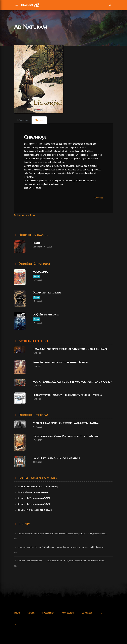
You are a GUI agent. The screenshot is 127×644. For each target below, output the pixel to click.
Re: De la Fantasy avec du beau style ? (33, 510)
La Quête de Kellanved (46, 315)
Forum (17, 613)
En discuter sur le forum (25, 216)
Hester (36, 243)
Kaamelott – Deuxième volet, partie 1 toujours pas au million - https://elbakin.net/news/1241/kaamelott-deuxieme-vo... (60, 561)
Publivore (99, 198)
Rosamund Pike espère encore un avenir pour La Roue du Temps (70, 349)
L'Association (48, 613)
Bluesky (24, 524)
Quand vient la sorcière (47, 293)
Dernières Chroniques (34, 264)
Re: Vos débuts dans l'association (31, 493)
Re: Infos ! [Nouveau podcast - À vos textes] (36, 487)
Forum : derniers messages (37, 478)
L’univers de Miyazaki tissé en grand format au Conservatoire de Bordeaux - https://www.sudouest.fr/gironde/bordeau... (61, 534)
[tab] (23, 120)
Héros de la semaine (33, 235)
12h (15, 553)
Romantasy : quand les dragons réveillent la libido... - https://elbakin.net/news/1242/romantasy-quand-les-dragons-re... (60, 547)
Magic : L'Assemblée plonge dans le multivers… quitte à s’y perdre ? (72, 382)
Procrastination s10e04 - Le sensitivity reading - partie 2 (67, 395)
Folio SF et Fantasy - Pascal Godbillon (56, 458)
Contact (31, 613)
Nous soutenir (68, 613)
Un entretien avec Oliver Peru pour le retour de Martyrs (66, 436)
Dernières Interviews (33, 415)
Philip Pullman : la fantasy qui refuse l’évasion (60, 362)
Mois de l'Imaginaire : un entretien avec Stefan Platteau (66, 423)
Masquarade (40, 272)
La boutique (87, 613)
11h (15, 539)
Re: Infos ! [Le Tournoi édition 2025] (32, 499)
